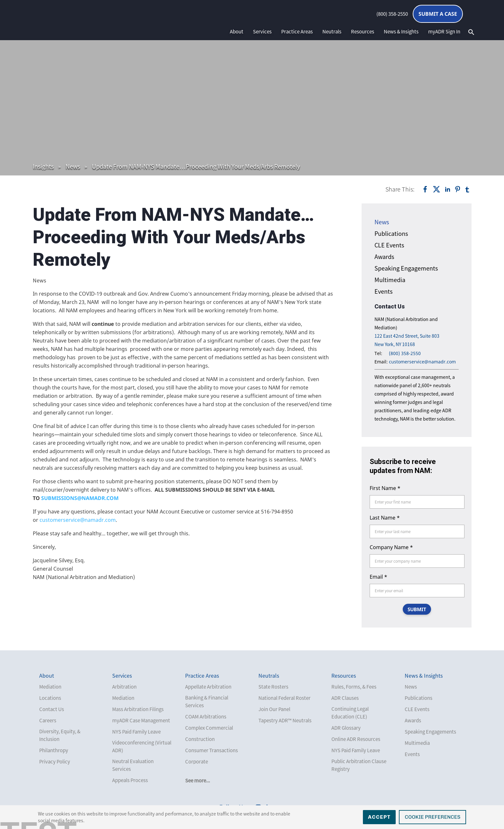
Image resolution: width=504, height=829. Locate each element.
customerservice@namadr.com (78, 520)
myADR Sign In (444, 31)
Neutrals (332, 31)
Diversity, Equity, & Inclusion (60, 735)
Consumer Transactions (212, 750)
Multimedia (390, 280)
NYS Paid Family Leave (136, 732)
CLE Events (389, 245)
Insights (43, 166)
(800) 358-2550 (392, 14)
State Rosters (273, 687)
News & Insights (401, 31)
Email (378, 577)
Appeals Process (130, 780)
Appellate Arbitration (208, 687)
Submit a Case (438, 14)
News (73, 166)
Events (383, 291)
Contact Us (52, 709)
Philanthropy (54, 750)
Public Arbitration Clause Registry (359, 765)
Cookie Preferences (432, 817)
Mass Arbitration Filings (138, 709)
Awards (384, 257)
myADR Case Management (141, 720)
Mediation (50, 687)
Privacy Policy (55, 762)
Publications (391, 233)
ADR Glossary (346, 728)
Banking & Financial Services (207, 701)
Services (262, 31)
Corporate (197, 762)
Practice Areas (297, 31)
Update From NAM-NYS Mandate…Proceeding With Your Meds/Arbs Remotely (196, 166)
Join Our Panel (274, 709)
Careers (48, 720)
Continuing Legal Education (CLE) (350, 713)
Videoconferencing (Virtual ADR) (142, 746)
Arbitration (124, 687)
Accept (379, 817)
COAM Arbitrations (206, 717)
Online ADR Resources (356, 739)
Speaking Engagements (406, 268)
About (237, 31)
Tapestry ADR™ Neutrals (285, 720)
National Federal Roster (284, 698)
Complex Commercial (209, 728)
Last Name (385, 518)
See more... (198, 780)
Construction (200, 739)
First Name (385, 488)
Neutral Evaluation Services (133, 765)
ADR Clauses (345, 698)
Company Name (391, 547)
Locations (50, 698)
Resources (363, 31)
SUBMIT (417, 609)
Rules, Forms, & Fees (354, 687)
